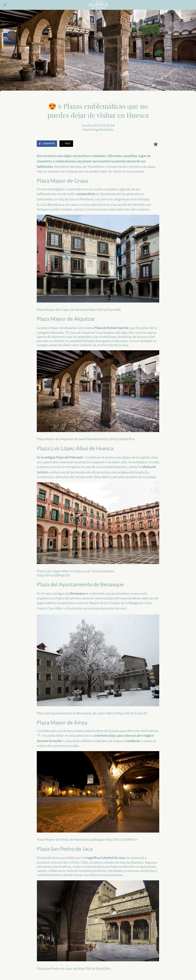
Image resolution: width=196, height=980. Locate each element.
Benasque (77, 593)
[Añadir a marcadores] (156, 144)
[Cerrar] (5, 5)
